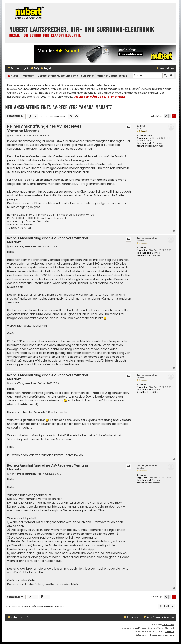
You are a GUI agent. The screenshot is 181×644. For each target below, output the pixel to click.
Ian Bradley (168, 625)
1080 (149, 136)
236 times (158, 146)
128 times (157, 143)
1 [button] (170, 116)
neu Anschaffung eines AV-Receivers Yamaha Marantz (59, 107)
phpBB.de (169, 631)
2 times (156, 253)
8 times (157, 255)
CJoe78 (141, 126)
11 (147, 248)
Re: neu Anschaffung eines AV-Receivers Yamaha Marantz (44, 129)
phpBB (136, 628)
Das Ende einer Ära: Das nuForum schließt (99, 97)
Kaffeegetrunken (147, 238)
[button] (166, 116)
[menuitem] (35, 69)
